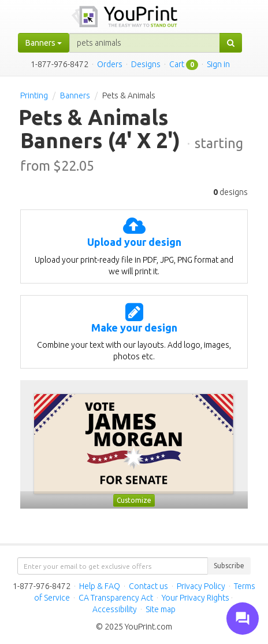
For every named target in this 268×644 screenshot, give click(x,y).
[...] (145, 43)
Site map (161, 609)
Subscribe (229, 566)
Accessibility (115, 609)
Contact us (148, 586)
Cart (177, 64)
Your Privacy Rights (196, 598)
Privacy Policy (201, 586)
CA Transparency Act (116, 598)
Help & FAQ (100, 586)
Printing (34, 95)
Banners (75, 95)
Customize (134, 500)
